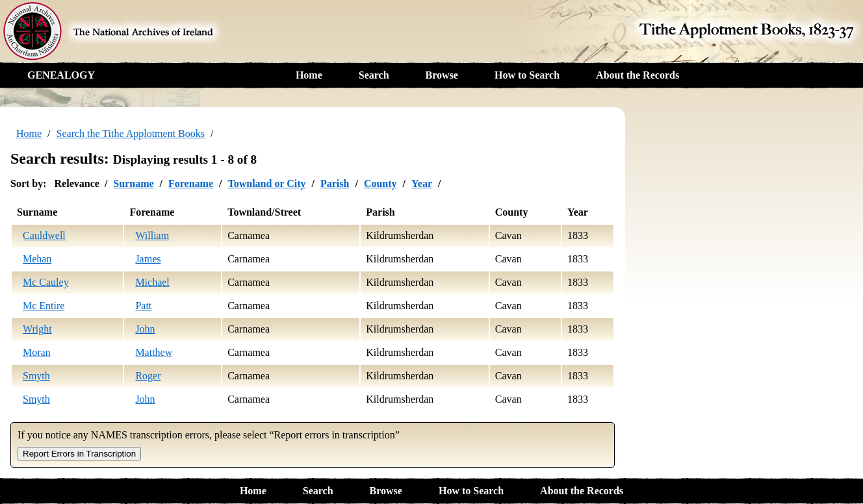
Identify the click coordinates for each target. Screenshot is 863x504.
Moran (37, 352)
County (380, 183)
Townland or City (266, 183)
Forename (191, 183)
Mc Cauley (46, 282)
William (152, 235)
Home (309, 75)
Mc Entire (44, 306)
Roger (148, 376)
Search (374, 75)
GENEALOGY (61, 75)
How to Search (527, 75)
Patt (143, 306)
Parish (335, 183)
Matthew (154, 352)
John (145, 329)
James (148, 259)
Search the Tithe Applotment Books (131, 133)
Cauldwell (44, 235)
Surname (133, 183)
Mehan (37, 259)
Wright (37, 329)
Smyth (36, 376)
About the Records (638, 75)
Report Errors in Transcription (79, 454)
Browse (442, 75)
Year (422, 183)
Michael (152, 282)
